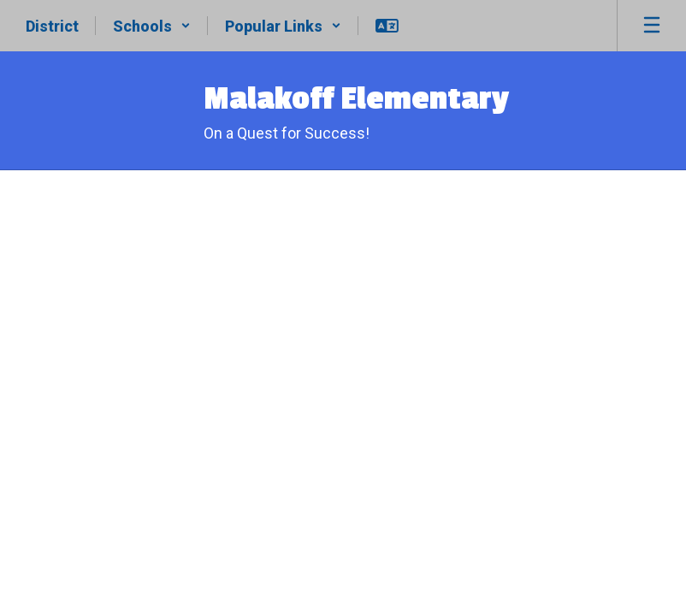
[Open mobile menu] (652, 26)
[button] (152, 26)
